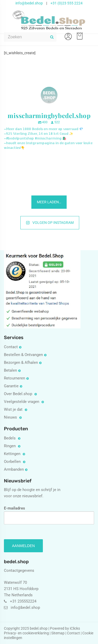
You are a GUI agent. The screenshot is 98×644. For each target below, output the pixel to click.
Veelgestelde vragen (22, 402)
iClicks (75, 628)
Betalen (10, 370)
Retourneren (15, 378)
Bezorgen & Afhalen (21, 363)
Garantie (11, 386)
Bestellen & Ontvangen (23, 355)
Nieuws (11, 417)
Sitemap (58, 633)
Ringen (10, 446)
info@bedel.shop (29, 3)
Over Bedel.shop (19, 394)
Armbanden (14, 469)
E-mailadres (49, 515)
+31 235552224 (23, 601)
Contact (11, 347)
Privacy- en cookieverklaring (27, 633)
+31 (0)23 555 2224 (67, 3)
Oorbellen (13, 462)
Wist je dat (14, 409)
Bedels (10, 438)
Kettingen (13, 454)
